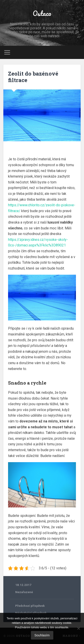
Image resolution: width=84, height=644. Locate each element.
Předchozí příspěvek (30, 606)
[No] (78, 628)
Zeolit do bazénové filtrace (33, 77)
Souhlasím (42, 635)
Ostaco (42, 13)
